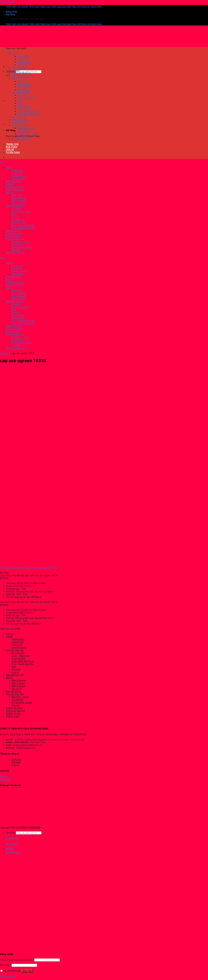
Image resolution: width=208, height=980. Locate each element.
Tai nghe (16, 705)
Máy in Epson (18, 686)
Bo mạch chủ (18, 653)
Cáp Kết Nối (17, 700)
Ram (14, 667)
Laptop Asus (18, 639)
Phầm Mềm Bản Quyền (23, 661)
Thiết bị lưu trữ (13, 714)
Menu (9, 51)
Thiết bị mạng (13, 716)
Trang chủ (5, 353)
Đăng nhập (27, 971)
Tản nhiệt (16, 670)
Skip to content (8, 1)
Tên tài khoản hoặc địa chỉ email (17, 960)
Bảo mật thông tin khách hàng (87, 6)
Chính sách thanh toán (40, 6)
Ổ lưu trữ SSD (18, 659)
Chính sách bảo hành (61, 6)
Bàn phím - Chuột (20, 697)
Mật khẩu (5, 965)
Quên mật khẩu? (8, 976)
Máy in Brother (19, 681)
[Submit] (7, 75)
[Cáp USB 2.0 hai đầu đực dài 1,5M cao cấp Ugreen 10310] (12, 563)
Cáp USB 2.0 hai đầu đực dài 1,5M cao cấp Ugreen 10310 (29, 568)
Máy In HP (17, 689)
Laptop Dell (17, 642)
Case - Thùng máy (21, 656)
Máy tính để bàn (14, 692)
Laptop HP (17, 645)
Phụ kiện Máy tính (15, 694)
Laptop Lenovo (19, 648)
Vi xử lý (15, 672)
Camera (10, 634)
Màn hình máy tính (15, 675)
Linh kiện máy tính (15, 650)
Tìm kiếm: (11, 72)
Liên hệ (15, 765)
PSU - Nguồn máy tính (23, 664)
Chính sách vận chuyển (17, 6)
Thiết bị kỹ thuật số (15, 711)
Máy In (9, 678)
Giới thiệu (16, 762)
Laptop (9, 637)
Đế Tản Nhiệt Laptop (22, 703)
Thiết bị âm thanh (14, 708)
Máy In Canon (18, 683)
